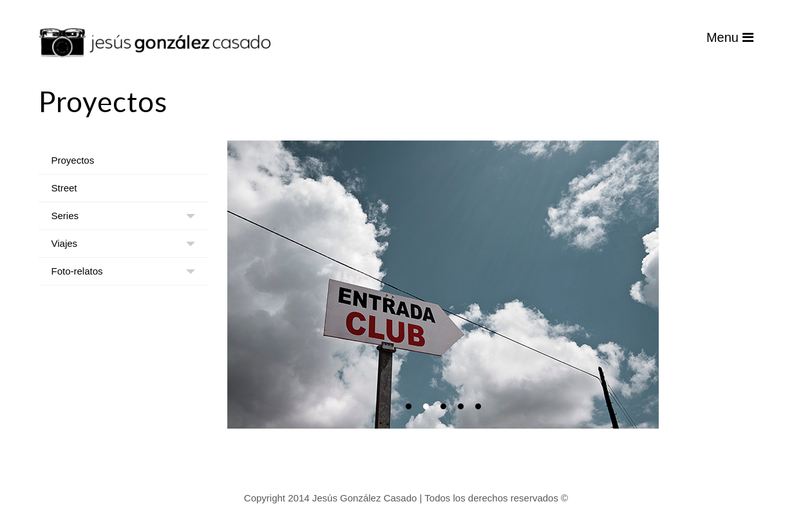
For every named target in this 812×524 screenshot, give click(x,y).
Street (64, 188)
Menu (730, 37)
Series (65, 216)
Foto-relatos (77, 271)
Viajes (65, 243)
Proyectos (73, 160)
